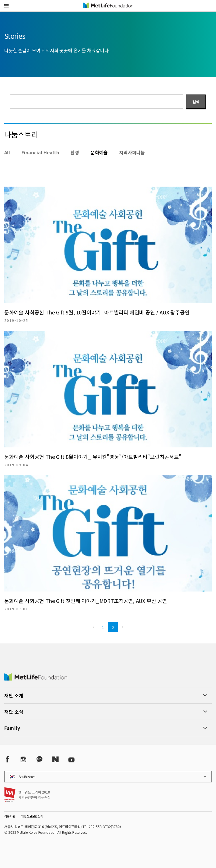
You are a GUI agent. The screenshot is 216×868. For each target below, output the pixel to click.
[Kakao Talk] (39, 759)
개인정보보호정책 (32, 816)
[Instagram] (23, 759)
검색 (196, 102)
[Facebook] (7, 759)
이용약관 (10, 816)
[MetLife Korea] (36, 679)
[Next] (123, 627)
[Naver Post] (55, 759)
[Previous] (93, 627)
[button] (6, 6)
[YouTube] (71, 759)
